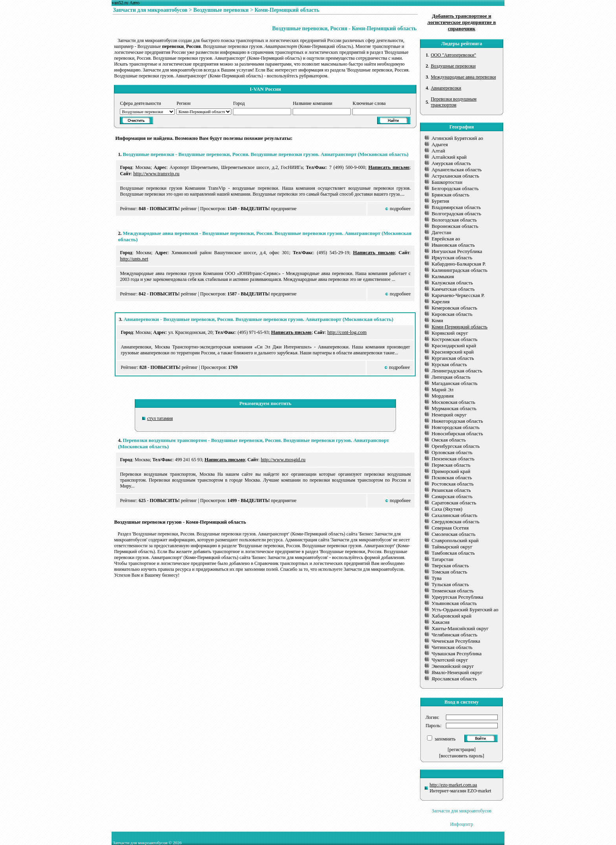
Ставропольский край (455, 540)
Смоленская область (453, 534)
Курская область (449, 364)
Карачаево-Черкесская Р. (458, 295)
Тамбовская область (453, 553)
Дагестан (441, 232)
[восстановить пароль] (462, 756)
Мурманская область (454, 408)
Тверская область (450, 565)
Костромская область (454, 339)
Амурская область (451, 163)
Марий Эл (442, 390)
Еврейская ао (445, 239)
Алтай (438, 151)
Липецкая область (451, 377)
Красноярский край (452, 352)
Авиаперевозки (446, 88)
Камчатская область (453, 289)
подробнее (400, 209)
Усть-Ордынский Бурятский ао (465, 609)
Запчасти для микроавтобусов (150, 10)
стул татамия (160, 418)
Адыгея (440, 144)
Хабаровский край (451, 616)
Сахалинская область (454, 515)
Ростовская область (452, 484)
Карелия (440, 302)
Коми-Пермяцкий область (287, 10)
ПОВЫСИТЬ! (165, 209)
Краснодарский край (454, 346)
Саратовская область (454, 503)
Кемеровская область (454, 308)
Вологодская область (454, 220)
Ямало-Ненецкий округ (457, 672)
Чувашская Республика (456, 653)
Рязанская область (451, 490)
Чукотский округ (450, 660)
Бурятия (440, 201)
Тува (436, 578)
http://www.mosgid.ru (283, 459)
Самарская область (452, 496)
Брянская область (450, 195)
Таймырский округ (452, 547)
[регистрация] (461, 750)
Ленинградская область (457, 371)
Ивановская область (453, 245)
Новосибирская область (457, 433)
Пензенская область (453, 459)
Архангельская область (456, 170)
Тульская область (450, 584)
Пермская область (451, 465)
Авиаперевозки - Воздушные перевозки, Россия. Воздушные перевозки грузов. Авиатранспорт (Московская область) (258, 319)
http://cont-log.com (347, 332)
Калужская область (452, 283)
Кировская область (452, 314)
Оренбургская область (455, 446)
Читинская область (452, 647)
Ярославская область (454, 679)
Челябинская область (454, 635)
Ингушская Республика (457, 251)
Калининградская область (459, 270)
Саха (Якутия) (447, 509)
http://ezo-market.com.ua (453, 785)
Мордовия (442, 396)
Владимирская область (456, 207)
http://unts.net (134, 259)
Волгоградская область (456, 214)
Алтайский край (449, 157)
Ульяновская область (454, 603)
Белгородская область (455, 188)
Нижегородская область (457, 421)
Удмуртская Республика (457, 597)
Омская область (448, 440)
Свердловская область (455, 521)
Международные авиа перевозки (463, 77)
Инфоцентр (462, 824)
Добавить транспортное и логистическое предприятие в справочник (462, 22)
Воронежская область (455, 226)
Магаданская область (454, 383)
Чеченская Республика (456, 641)
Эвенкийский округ (453, 666)
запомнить (444, 739)
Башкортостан (447, 182)
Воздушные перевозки (221, 10)
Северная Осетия (450, 528)
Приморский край (451, 471)
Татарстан (442, 559)
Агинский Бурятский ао (457, 138)
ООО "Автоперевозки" (453, 55)
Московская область (453, 402)
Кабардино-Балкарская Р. (458, 264)
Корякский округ (450, 333)
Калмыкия (443, 276)
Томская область (449, 572)
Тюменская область (452, 591)
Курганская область (453, 358)
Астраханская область (455, 176)
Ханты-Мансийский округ (460, 628)
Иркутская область (452, 258)
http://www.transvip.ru (156, 173)
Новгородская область (455, 427)
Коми (437, 320)
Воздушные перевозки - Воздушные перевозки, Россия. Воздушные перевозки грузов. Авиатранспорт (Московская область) (265, 154)
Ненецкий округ (449, 415)
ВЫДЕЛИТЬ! (255, 209)
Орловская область (452, 452)
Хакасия (440, 622)
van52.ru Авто (125, 3)
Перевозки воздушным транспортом (453, 102)
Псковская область (452, 477)
